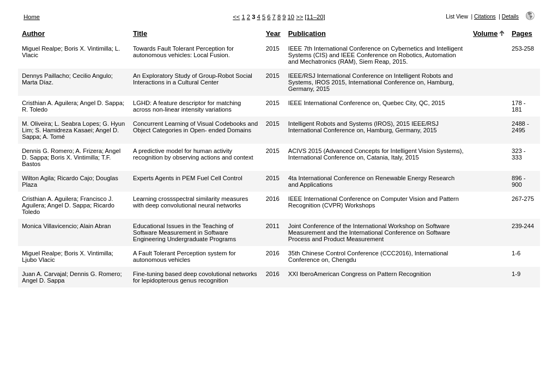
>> (299, 17)
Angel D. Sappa (101, 103)
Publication (307, 33)
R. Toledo (35, 109)
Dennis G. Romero (47, 151)
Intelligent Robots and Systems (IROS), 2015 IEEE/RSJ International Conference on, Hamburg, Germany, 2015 (363, 127)
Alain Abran (95, 226)
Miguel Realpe (41, 48)
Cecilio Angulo (92, 76)
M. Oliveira (36, 124)
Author (33, 33)
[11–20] (315, 17)
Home (32, 17)
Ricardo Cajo (75, 178)
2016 (273, 199)
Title (140, 33)
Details (510, 17)
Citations (485, 17)
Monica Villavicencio (49, 226)
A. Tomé (54, 137)
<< (236, 17)
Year (273, 33)
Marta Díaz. (38, 82)
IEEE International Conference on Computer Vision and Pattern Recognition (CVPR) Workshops (374, 202)
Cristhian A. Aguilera (49, 103)
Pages (522, 33)
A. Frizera (89, 151)
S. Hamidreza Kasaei (63, 130)
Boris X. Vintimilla (88, 48)
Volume (485, 33)
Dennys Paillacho (45, 76)
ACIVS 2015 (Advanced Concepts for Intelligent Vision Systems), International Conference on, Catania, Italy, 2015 (376, 154)
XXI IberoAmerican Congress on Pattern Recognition (360, 274)
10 (291, 17)
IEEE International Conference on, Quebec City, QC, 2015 (367, 103)
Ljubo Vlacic (38, 260)
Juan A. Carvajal (44, 274)
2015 (273, 48)
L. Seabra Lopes (77, 124)
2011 (273, 226)
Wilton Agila (38, 178)
